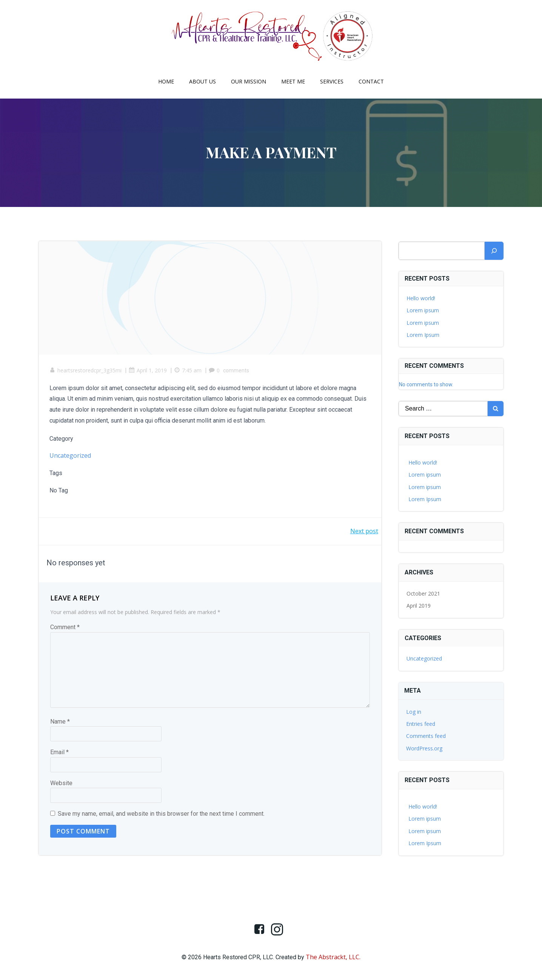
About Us (202, 81)
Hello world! (421, 298)
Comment (65, 629)
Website (61, 785)
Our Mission (249, 81)
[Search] (494, 251)
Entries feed (421, 724)
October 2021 (424, 593)
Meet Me (293, 81)
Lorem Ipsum (423, 335)
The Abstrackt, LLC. (333, 958)
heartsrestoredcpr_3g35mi (86, 371)
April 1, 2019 (149, 371)
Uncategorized (71, 457)
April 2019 (419, 606)
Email (59, 754)
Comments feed (426, 736)
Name (60, 723)
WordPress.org (425, 748)
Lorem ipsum (423, 310)
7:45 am (189, 371)
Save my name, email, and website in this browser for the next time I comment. (161, 815)
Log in (414, 712)
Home (166, 81)
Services (332, 81)
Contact (371, 81)
